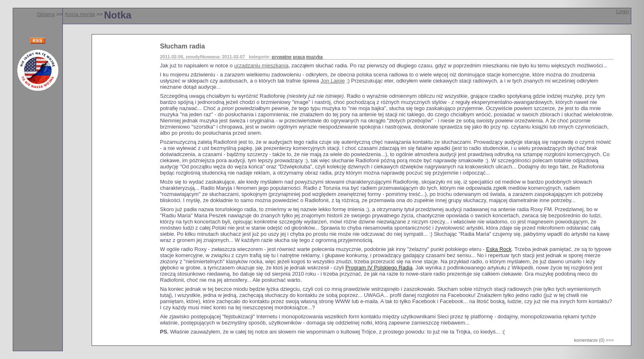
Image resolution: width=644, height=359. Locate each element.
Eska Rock (499, 249)
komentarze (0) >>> (594, 340)
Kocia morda (80, 14)
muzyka (314, 57)
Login (623, 11)
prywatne (282, 57)
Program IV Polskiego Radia (379, 268)
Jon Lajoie (332, 81)
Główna (46, 14)
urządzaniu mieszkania (261, 66)
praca (299, 57)
